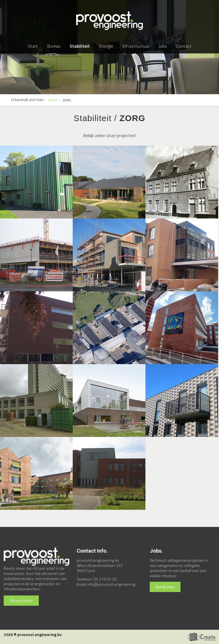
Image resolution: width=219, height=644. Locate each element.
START (53, 100)
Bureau (54, 46)
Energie (106, 46)
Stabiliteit (80, 46)
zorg (67, 100)
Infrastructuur (136, 46)
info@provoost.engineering (111, 584)
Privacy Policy (21, 600)
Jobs (163, 46)
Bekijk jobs (165, 587)
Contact (184, 46)
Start (33, 46)
